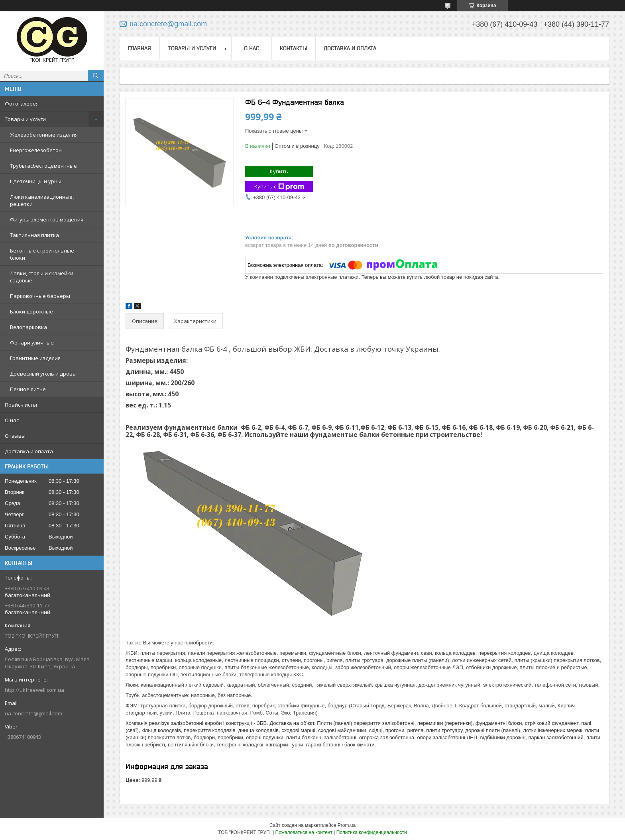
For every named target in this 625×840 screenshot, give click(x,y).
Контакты (294, 48)
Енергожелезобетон (36, 150)
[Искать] (96, 76)
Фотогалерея (22, 104)
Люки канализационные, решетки (42, 200)
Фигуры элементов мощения (47, 219)
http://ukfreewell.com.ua (34, 690)
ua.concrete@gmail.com (33, 713)
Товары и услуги (25, 119)
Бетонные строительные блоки (42, 254)
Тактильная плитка (34, 235)
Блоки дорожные (31, 311)
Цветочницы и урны (36, 181)
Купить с (279, 187)
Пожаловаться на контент (304, 832)
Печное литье (28, 389)
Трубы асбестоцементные (43, 166)
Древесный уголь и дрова (43, 374)
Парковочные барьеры (40, 296)
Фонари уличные (32, 343)
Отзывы (15, 436)
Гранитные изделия (35, 358)
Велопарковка (28, 327)
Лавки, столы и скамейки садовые (42, 277)
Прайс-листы (21, 405)
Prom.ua (347, 825)
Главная (140, 48)
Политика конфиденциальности (372, 832)
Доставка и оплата (29, 451)
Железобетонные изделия (44, 135)
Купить (279, 171)
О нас (12, 420)
